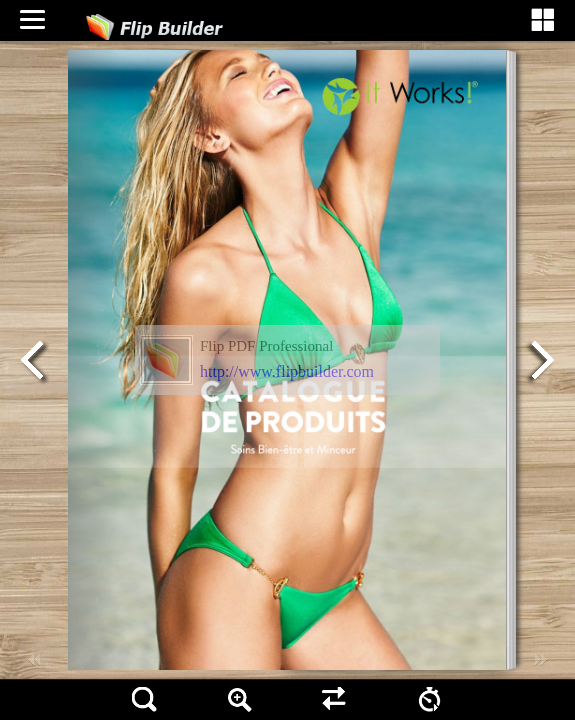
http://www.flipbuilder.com (287, 371)
